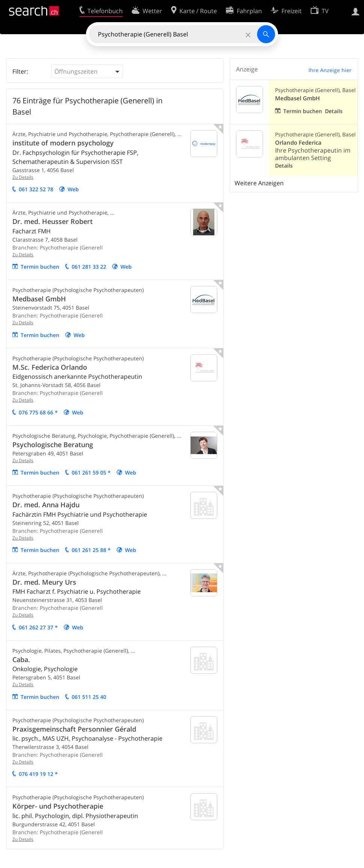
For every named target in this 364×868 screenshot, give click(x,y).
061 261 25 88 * (91, 550)
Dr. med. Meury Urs (44, 582)
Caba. (21, 659)
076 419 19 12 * (38, 774)
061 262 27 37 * (38, 627)
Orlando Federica (298, 143)
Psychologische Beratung (53, 445)
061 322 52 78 (36, 189)
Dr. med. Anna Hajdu (46, 505)
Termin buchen (40, 267)
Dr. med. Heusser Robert (53, 221)
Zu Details (23, 177)
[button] (87, 71)
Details (334, 111)
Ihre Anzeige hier (330, 70)
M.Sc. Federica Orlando (50, 367)
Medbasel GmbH (39, 299)
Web (73, 189)
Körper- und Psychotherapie (58, 806)
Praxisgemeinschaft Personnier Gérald (74, 729)
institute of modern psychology (63, 143)
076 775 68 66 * (38, 412)
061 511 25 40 (89, 697)
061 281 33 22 (89, 267)
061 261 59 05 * (91, 473)
